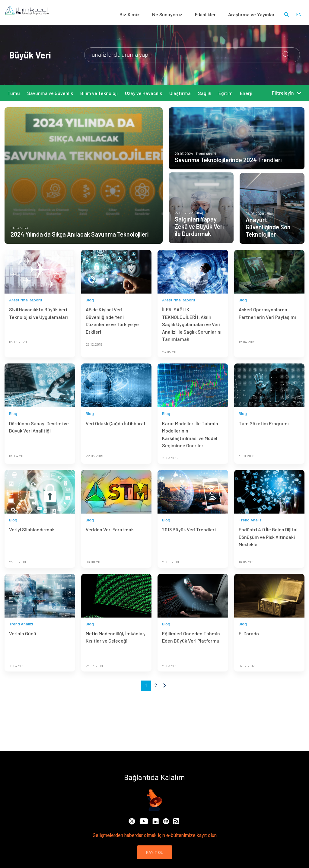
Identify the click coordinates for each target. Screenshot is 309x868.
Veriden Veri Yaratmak (110, 538)
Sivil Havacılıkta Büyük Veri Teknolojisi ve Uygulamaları (38, 321)
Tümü (14, 93)
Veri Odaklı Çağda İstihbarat (116, 431)
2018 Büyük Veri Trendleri (189, 538)
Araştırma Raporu (25, 308)
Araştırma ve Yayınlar (255, 15)
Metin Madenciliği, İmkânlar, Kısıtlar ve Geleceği (115, 645)
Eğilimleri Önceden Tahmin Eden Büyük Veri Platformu (191, 645)
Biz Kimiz (151, 15)
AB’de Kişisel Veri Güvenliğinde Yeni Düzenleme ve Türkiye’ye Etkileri (112, 329)
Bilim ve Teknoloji (99, 93)
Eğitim (226, 93)
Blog (90, 308)
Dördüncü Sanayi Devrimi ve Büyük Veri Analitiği (39, 435)
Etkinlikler (216, 15)
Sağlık (205, 93)
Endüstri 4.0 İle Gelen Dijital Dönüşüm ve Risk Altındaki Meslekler (268, 545)
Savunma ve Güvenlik (50, 93)
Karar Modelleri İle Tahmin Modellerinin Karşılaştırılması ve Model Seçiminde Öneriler (190, 442)
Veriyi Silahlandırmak (32, 538)
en (299, 15)
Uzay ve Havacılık (143, 93)
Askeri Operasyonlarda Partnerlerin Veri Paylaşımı (267, 321)
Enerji (246, 93)
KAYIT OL (155, 852)
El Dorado (249, 642)
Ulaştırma (180, 93)
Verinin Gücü (23, 642)
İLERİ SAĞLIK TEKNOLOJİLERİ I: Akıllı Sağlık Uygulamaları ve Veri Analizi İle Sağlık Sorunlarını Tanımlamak (192, 333)
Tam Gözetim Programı (264, 431)
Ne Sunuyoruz (183, 15)
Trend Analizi (251, 528)
